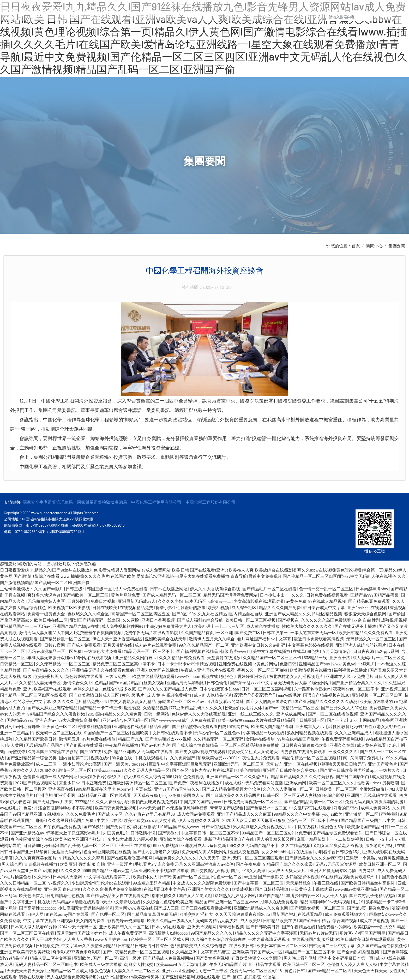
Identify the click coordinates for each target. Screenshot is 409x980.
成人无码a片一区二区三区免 (379, 657)
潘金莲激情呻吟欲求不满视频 (66, 808)
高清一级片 (131, 958)
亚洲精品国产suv (315, 664)
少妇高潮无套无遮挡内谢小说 (86, 908)
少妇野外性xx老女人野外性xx (379, 726)
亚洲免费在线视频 (236, 664)
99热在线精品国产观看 (298, 739)
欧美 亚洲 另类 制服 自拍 (83, 864)
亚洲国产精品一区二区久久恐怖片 (238, 776)
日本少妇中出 (273, 595)
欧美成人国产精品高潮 (272, 726)
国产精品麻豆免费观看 (369, 601)
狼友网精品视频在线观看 (310, 733)
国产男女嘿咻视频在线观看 (201, 751)
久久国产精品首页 (198, 632)
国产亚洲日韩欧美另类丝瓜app (349, 770)
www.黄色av (344, 664)
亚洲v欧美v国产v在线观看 (47, 689)
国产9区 (180, 614)
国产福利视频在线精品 (198, 651)
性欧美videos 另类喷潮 (378, 783)
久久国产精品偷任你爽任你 (383, 945)
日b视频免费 (48, 945)
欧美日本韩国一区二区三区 (282, 945)
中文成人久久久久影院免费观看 (202, 883)
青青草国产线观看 (227, 808)
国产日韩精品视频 (272, 889)
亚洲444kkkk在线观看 (368, 607)
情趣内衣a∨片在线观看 (212, 770)
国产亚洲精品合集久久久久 (357, 683)
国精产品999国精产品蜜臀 (375, 595)
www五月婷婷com (112, 939)
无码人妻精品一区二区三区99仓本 (47, 964)
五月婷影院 (78, 601)
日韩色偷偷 (217, 683)
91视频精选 (55, 814)
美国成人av (194, 795)
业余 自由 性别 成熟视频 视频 (381, 620)
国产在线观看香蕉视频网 (130, 858)
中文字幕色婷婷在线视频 (311, 645)
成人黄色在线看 (372, 745)
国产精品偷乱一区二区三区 (65, 639)
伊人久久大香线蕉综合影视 (215, 589)
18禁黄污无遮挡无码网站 (59, 852)
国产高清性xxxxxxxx (38, 908)
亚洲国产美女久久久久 (209, 889)
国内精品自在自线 (246, 614)
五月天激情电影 (193, 964)
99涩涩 (270, 977)
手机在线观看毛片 (151, 758)
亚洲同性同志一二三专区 (205, 970)
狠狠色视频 (101, 970)
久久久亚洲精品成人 (354, 733)
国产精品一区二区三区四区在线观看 (34, 695)
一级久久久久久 (343, 751)
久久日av (42, 877)
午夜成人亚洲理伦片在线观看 (208, 670)
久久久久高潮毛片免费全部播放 (112, 889)
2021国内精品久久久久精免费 (115, 714)
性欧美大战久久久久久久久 (307, 626)
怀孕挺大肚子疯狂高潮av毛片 (74, 833)
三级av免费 (116, 676)
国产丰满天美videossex (125, 764)
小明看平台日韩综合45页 (338, 852)
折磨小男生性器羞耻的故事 (181, 607)
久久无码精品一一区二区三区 (63, 664)
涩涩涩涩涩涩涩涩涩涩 (255, 695)
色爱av (30, 808)
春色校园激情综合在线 (32, 839)
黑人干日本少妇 (47, 939)
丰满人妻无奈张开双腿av (51, 657)
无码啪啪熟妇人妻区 (47, 601)
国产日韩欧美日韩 (263, 927)
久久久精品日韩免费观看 (182, 657)
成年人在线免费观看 (279, 902)
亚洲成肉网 (296, 783)
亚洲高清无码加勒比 (186, 683)
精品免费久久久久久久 (176, 858)
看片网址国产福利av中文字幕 (265, 639)
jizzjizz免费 (171, 795)
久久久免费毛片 (81, 814)
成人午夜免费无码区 (128, 933)
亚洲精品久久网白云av (136, 657)
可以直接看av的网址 (225, 701)
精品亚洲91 (160, 726)
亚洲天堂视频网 (202, 927)
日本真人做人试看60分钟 (34, 927)
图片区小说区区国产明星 (363, 933)
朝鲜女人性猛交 (139, 964)
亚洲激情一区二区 (362, 814)
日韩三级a (76, 589)
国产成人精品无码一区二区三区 (172, 595)
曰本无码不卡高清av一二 (209, 601)
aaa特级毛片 (290, 695)
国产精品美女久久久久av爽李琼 (315, 858)
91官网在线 (239, 726)
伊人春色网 (21, 801)
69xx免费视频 (166, 845)
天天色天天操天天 (371, 970)
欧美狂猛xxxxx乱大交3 (375, 927)
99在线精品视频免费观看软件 (349, 877)
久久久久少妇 (171, 601)
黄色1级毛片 (133, 695)
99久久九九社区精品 (209, 614)
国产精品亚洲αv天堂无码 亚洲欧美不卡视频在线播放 (141, 870)
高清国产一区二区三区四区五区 (141, 614)
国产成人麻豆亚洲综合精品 (53, 708)
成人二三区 (47, 764)
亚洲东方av (46, 720)
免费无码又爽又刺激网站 (205, 852)
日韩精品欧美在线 (280, 920)
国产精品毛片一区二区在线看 (270, 589)
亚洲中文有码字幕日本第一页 (347, 958)
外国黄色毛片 (116, 833)
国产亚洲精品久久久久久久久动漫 (326, 701)
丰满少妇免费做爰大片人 (169, 626)
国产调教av (169, 833)
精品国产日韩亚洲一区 (304, 720)
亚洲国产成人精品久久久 (288, 614)
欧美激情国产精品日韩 (368, 826)
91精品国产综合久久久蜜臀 (288, 864)
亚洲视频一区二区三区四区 (377, 695)
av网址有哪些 (28, 726)
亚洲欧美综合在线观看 (181, 839)
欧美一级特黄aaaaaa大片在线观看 (249, 720)
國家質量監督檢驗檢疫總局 (102, 502)
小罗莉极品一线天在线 (264, 733)
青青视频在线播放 (41, 864)
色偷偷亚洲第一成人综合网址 (51, 776)
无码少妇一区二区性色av (218, 733)
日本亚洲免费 (94, 783)
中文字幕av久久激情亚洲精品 (89, 945)
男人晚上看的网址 (301, 958)
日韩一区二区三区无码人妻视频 (292, 795)
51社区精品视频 (328, 614)
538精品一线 (316, 657)
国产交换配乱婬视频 (210, 870)
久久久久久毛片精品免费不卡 (81, 701)
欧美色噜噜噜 (248, 770)
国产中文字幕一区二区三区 (259, 883)
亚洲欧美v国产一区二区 (96, 958)
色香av (90, 852)
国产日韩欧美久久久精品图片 (234, 795)
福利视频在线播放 (351, 670)
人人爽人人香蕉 (78, 939)
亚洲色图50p (333, 826)
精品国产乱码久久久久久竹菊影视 (303, 776)
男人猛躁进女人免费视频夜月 (260, 826)
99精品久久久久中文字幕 (297, 814)
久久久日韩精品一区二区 (23, 883)
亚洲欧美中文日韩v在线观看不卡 (162, 733)
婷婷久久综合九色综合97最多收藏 (105, 689)
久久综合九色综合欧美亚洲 (168, 902)
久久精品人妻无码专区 (40, 683)
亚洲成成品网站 (291, 714)
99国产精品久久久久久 (212, 933)
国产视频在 (289, 620)
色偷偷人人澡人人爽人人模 (353, 964)
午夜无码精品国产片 (228, 964)
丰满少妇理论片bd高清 (80, 764)
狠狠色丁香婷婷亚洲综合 (244, 676)
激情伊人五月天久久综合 (212, 639)
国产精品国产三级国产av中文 (368, 820)
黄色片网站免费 (126, 595)
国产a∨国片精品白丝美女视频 (137, 683)
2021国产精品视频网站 (36, 783)
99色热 (314, 651)
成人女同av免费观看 (196, 814)
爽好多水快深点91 (44, 595)
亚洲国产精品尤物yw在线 (76, 626)
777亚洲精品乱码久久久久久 (197, 708)
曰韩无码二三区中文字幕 (332, 945)
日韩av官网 (55, 645)
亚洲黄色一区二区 (59, 726)
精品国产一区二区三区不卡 (310, 952)
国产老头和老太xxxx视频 (169, 739)
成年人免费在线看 (199, 720)
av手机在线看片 (305, 826)
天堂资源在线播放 (224, 657)
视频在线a (100, 758)
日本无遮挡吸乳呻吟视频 (185, 808)
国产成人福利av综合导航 (200, 620)
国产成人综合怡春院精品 (196, 745)
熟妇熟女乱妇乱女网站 (236, 895)
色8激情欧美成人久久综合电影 (199, 945)
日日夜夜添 (364, 651)
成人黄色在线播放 (263, 626)
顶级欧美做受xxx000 (217, 758)
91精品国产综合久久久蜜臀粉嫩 (57, 714)
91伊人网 (36, 914)
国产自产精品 (271, 895)
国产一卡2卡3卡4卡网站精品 (354, 720)
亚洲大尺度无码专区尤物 (333, 870)
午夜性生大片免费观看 (259, 758)
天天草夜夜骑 (146, 795)
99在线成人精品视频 (327, 601)
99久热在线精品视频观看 (152, 676)
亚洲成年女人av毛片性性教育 (323, 726)
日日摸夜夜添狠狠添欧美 (305, 745)
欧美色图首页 (32, 895)
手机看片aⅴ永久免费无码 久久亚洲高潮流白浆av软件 (184, 864)
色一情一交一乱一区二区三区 (326, 589)
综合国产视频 (345, 920)
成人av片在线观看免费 (156, 645)
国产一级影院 (271, 877)
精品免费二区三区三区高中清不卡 (124, 664)
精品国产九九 (131, 739)
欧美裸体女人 (145, 877)
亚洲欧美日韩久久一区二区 (125, 927)
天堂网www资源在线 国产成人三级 (147, 908)
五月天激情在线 (118, 645)
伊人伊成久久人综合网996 (148, 776)
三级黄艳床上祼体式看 (312, 889)
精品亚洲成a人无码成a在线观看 (144, 751)
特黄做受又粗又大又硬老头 (253, 751)
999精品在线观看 (265, 964)
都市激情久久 (164, 895)
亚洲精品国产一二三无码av (25, 626)
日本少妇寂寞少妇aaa (220, 689)
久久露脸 (131, 620)
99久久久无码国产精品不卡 (254, 845)
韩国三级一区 (100, 589)
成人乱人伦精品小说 (213, 695)
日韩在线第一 (276, 632)
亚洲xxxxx (171, 970)
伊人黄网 (15, 745)
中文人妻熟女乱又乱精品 (133, 701)
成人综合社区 (244, 607)
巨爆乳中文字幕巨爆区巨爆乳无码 (180, 764)
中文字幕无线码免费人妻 (284, 683)
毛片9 (358, 902)
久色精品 (99, 683)
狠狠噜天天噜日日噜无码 (343, 764)
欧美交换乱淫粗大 (197, 914)
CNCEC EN (393, 19)
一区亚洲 (225, 632)
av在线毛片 (11, 808)
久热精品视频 (156, 708)
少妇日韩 (50, 845)
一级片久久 (390, 770)
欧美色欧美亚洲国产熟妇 (78, 839)
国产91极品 (94, 826)
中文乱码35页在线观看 (311, 808)
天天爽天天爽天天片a (288, 870)
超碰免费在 (379, 908)
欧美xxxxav (166, 964)
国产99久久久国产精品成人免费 (168, 689)
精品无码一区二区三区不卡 (149, 651)
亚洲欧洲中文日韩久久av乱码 (259, 645)
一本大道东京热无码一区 (314, 632)
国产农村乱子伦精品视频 (373, 895)
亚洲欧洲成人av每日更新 (204, 845)
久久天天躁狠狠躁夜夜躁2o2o (243, 914)
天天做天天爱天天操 (26, 970)
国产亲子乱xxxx (245, 683)
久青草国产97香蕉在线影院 (53, 751)
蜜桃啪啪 (390, 814)
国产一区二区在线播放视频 (333, 714)
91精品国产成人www (181, 826)
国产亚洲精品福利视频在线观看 (191, 977)
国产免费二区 (248, 632)
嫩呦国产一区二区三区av (181, 701)
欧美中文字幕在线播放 (270, 651)
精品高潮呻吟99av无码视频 (326, 902)
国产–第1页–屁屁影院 (242, 977)
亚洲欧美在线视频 (115, 852)
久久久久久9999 (75, 870)
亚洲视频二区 (394, 689)
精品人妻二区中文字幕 (51, 958)
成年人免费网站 (376, 808)
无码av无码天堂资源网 (336, 864)
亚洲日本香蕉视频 (158, 620)
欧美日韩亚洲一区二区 (380, 864)
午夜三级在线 (326, 883)
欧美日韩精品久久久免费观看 (366, 632)
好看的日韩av (346, 808)
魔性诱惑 (133, 708)
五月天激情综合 (337, 651)
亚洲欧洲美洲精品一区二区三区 (138, 783)
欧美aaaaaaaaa (108, 770)
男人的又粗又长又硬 (276, 839)
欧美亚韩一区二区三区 (304, 964)
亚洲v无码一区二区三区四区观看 (253, 858)
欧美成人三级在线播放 (101, 964)
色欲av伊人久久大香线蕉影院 (199, 714)
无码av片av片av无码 (319, 933)
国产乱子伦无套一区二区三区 (87, 845)
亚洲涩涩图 (65, 795)
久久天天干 (210, 858)
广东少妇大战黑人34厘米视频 (131, 839)
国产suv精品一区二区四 (330, 970)
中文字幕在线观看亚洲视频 (49, 920)
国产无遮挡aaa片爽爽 (53, 801)
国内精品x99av (20, 720)
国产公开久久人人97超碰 (344, 708)
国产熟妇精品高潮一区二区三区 (314, 801)
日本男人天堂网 (68, 877)
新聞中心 (374, 246)
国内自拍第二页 (74, 758)
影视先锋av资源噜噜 (126, 920)
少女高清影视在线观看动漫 (259, 601)
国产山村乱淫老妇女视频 (157, 852)
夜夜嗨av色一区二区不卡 (356, 689)
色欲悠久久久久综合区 (89, 614)
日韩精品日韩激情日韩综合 (143, 945)
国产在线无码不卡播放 (356, 626)
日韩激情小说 (143, 833)
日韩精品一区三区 (17, 664)
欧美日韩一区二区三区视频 (251, 620)
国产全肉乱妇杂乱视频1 (359, 952)
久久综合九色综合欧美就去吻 (219, 939)
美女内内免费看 (91, 920)
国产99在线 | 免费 (96, 751)
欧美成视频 (242, 889)
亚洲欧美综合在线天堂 (166, 639)
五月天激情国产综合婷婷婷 (82, 933)
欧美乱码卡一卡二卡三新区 (219, 626)
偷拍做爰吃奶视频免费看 (155, 801)
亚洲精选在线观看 (131, 726)
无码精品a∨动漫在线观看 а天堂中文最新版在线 (97, 902)
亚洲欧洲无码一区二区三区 (239, 764)
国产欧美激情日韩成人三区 (95, 695)
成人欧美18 (251, 920)
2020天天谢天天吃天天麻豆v (249, 820)
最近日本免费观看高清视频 (319, 639)
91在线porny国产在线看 (68, 914)
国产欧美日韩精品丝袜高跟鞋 (368, 883)
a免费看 (304, 833)
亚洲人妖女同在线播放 (158, 670)
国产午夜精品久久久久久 (47, 670)
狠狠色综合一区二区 (297, 820)
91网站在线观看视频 (95, 657)
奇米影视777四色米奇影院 (77, 952)
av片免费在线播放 (99, 739)
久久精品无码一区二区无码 (219, 739)
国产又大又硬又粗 (196, 895)
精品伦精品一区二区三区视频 (309, 758)
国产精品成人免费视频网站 (169, 958)
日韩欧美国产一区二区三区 (185, 877)
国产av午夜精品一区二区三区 (292, 708)
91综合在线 (122, 758)
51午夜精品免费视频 (63, 826)
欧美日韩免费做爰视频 (116, 808)
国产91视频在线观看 (84, 745)
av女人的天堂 (13, 714)
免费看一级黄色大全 (47, 614)
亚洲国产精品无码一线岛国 (95, 620)
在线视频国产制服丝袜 (313, 939)
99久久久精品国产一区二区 (204, 645)
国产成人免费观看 (84, 645)
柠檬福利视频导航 (95, 726)
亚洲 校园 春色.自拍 (63, 889)
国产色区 (180, 770)
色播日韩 (288, 664)
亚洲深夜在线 (61, 789)
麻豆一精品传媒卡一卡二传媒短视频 (330, 839)
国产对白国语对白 (353, 776)
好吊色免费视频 (190, 776)
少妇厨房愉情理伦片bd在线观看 (101, 883)
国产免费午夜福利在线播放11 (196, 783)
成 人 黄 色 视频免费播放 (169, 695)
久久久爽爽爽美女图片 (36, 858)
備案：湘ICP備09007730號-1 (61, 531)
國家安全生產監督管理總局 (48, 502)
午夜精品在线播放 (122, 745)
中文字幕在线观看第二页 (108, 877)
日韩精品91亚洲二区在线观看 (104, 795)
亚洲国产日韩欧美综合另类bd (291, 770)
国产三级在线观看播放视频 (207, 908)
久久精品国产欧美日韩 (36, 739)
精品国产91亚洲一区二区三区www (227, 902)
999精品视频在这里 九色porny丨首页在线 (114, 789)
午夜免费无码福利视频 (343, 739)
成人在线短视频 (375, 920)
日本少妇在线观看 (169, 927)
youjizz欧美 (333, 814)
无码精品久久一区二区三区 (372, 639)
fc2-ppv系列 (388, 651)
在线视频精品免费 (137, 607)
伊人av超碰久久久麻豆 (199, 820)
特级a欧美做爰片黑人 (43, 676)
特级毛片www (234, 651)
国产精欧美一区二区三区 (86, 595)
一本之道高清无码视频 (269, 939)
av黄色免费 (296, 601)
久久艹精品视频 (296, 845)
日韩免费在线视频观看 (327, 595)
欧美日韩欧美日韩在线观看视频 (366, 939)
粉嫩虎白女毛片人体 (244, 708)
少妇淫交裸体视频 (302, 877)
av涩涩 (250, 877)
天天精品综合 (299, 883)
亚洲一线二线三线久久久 (251, 714)
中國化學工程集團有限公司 (156, 502)
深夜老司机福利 (380, 845)
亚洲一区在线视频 (301, 764)
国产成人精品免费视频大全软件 (231, 789)
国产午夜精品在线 (299, 927)
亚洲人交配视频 (245, 852)
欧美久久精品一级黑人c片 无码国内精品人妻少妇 (193, 920)
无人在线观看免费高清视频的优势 (78, 977)
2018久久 (48, 770)
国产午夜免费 (249, 864)
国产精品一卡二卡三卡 (101, 708)
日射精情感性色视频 (66, 895)
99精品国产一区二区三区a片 (268, 833)
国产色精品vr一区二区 (267, 808)
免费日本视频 (103, 601)
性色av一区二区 (227, 877)
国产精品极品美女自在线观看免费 (118, 895)
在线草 (299, 651)
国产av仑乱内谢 (156, 745)
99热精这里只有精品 (152, 883)
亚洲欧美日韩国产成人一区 (258, 952)
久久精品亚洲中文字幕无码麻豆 (201, 952)
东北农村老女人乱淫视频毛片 (296, 676)
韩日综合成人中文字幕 (324, 607)
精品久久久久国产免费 (280, 607)
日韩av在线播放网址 (169, 589)
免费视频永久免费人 (389, 708)
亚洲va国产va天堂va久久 (177, 789)
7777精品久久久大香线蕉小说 (103, 801)
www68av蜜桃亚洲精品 (356, 889)
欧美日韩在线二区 (51, 620)
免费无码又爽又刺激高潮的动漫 (375, 801)
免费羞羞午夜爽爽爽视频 (99, 632)
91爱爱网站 (320, 683)
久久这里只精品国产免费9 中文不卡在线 (85, 820)
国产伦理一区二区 (108, 914)
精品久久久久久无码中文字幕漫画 (266, 933)
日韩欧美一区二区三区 (337, 789)
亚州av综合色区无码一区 (126, 720)
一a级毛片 (366, 664)
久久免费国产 (183, 758)
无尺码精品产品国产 (45, 745)
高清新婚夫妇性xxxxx (169, 933)
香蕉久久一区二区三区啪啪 (263, 670)
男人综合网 (12, 864)
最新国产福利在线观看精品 (298, 914)
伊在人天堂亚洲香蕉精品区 (118, 639)
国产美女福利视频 (213, 958)
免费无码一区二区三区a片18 (256, 970)
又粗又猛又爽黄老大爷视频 (338, 845)
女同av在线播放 (261, 739)
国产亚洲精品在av (28, 833)
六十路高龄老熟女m (312, 689)
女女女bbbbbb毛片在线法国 (287, 852)
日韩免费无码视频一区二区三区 (253, 801)
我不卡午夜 (328, 820)
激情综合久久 (76, 683)
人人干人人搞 (335, 895)
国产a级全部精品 (315, 920)
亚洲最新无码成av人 (137, 601)
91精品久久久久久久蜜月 (82, 858)
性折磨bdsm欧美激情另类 (136, 977)
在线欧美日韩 (242, 945)
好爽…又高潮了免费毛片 (362, 758)
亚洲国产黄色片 (383, 764)
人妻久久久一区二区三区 (137, 970)
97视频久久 (59, 883)
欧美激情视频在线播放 (311, 670)
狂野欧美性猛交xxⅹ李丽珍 (257, 958)
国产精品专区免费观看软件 (338, 833)
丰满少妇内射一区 (303, 895)
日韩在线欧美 (105, 607)
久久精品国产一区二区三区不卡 (272, 657)
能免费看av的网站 (335, 927)
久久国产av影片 (49, 589)
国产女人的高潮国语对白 (270, 701)
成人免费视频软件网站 (123, 626)
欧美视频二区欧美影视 (70, 607)
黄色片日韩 (295, 970)
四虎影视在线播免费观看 (303, 751)
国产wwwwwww (166, 720)
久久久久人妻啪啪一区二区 (288, 789)
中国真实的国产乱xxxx (201, 801)
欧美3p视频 (219, 607)
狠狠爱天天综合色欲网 (366, 614)
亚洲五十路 (340, 657)
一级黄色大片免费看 (103, 651)
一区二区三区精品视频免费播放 (250, 745)
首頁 (356, 246)
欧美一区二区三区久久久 (332, 783)
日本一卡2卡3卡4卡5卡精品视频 (187, 664)
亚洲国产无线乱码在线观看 (372, 795)
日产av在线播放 (216, 826)
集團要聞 (397, 246)
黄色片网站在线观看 (84, 676)
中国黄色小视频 (393, 877)
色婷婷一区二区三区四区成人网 (160, 939)
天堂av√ (274, 764)
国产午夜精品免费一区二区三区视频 (136, 952)
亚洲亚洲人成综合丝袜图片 (361, 645)
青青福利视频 (232, 927)
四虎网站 (367, 870)
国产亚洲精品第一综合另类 (32, 758)
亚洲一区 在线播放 (134, 845)
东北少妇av (69, 783)
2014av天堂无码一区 (78, 927)
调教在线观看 (32, 977)
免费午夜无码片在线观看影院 (151, 632)
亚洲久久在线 (342, 745)
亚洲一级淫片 (120, 864)
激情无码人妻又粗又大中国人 (47, 632)
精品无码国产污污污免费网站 (231, 595)
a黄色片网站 (266, 664)
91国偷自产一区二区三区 (107, 733)
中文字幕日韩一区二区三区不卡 (210, 833)
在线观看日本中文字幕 (165, 889)
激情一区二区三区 (75, 770)
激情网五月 (70, 739)
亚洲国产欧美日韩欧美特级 (25, 952)
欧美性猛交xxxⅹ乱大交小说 (150, 820)
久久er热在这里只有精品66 (150, 814)
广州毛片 (44, 795)
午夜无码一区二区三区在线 (57, 733)
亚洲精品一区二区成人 (68, 970)
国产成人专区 (110, 814)
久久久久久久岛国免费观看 (326, 620)
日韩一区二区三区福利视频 (267, 689)
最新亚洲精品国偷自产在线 (229, 839)
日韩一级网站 (157, 714)
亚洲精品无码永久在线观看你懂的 (103, 670)
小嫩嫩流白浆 (372, 789)
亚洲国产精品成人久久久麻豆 (245, 814)
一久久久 (296, 595)
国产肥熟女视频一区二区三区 (318, 908)
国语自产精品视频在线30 (327, 695)
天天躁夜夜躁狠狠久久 (101, 776)
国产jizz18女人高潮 (249, 870)
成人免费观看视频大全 (346, 914)
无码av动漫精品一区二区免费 (55, 651)
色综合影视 (334, 795)
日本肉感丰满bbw (372, 589)
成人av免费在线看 (131, 589)
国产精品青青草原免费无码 (152, 914)
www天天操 (150, 808)
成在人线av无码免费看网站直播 (254, 783)
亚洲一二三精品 (15, 733)
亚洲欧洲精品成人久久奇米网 (261, 908)
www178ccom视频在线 (198, 676)
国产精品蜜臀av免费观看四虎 (200, 726)
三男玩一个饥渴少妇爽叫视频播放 (377, 858)
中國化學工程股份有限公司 (210, 502)
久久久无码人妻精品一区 (147, 770)
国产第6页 (357, 908)
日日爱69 (32, 845)
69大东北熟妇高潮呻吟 (80, 720)
